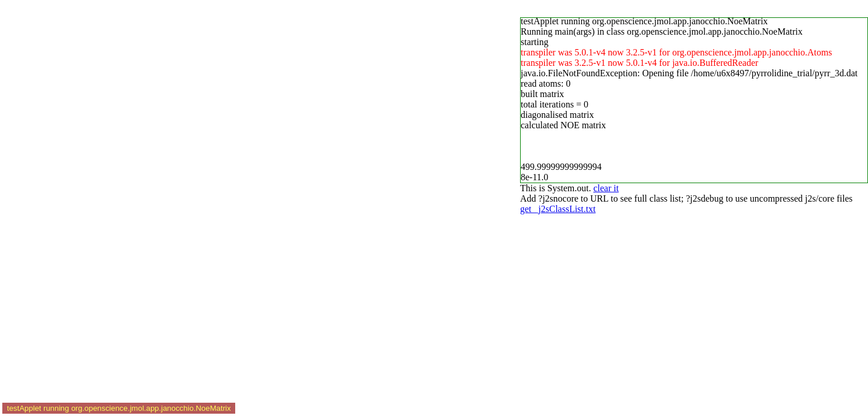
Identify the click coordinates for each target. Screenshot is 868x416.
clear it (606, 188)
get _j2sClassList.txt (558, 209)
